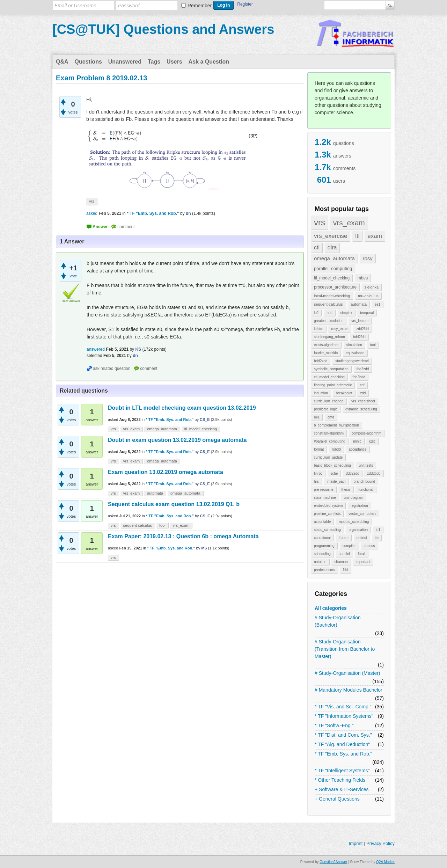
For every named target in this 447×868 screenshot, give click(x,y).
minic (357, 441)
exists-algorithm (326, 345)
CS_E (205, 420)
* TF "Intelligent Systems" (342, 771)
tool (373, 345)
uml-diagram (354, 498)
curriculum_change (329, 401)
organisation (358, 530)
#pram (344, 538)
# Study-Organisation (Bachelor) (338, 621)
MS (204, 548)
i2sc (372, 441)
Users (174, 62)
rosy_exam (340, 329)
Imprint (356, 843)
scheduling (322, 554)
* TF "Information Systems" (344, 716)
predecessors (324, 570)
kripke (319, 329)
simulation (354, 345)
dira (332, 247)
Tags (154, 62)
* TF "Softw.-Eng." (334, 725)
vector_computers (362, 514)
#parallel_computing (330, 441)
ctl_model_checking (329, 377)
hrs (316, 482)
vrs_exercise (331, 236)
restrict (362, 538)
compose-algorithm (367, 433)
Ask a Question (209, 62)
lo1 (378, 530)
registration (359, 506)
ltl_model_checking (332, 278)
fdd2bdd (359, 377)
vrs (320, 222)
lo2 (316, 313)
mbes (363, 278)
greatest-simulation (329, 321)
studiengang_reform (329, 337)
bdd (329, 313)
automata (359, 304)
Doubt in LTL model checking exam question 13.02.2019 (182, 408)
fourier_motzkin (326, 353)
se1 (378, 304)
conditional (322, 538)
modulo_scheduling (354, 522)
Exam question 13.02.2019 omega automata (166, 472)
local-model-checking (332, 296)
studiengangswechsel (352, 361)
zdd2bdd (374, 473)
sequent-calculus (328, 304)
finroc (318, 473)
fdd (345, 570)
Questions (88, 62)
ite (377, 538)
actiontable (322, 522)
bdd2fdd (359, 337)
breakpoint (344, 393)
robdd (336, 449)
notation (320, 562)
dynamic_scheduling (361, 409)
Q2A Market (385, 862)
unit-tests (366, 465)
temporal (367, 313)
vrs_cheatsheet (363, 401)
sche (334, 473)
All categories (331, 608)
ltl (357, 236)
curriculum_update (328, 457)
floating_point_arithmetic (333, 385)
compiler (349, 546)
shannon (341, 562)
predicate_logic (326, 409)
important (363, 562)
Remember (200, 6)
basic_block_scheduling (332, 465)
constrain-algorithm (329, 433)
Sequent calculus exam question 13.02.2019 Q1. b (174, 504)
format (319, 449)
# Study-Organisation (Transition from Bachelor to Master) (345, 649)
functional (366, 490)
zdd (363, 393)
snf (362, 385)
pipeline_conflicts (327, 514)
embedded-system (328, 506)
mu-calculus (368, 296)
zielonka (372, 287)
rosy (368, 258)
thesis (346, 490)
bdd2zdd (321, 361)
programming (324, 546)
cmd (331, 417)
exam (375, 236)
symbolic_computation (331, 369)
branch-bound (364, 482)
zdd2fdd (362, 329)
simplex (346, 313)
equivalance (355, 353)
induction (321, 393)
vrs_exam (349, 223)
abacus (369, 546)
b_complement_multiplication (336, 425)
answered (96, 349)
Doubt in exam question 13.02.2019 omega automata (177, 440)
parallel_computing (333, 268)
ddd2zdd (352, 473)
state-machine (325, 498)
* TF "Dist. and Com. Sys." (343, 735)
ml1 (317, 417)
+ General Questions (337, 799)
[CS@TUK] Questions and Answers (163, 29)
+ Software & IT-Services (342, 789)
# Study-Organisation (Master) (347, 673)
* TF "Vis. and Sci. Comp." (343, 707)
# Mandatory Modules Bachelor (349, 690)
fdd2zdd (363, 369)
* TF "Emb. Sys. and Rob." (343, 754)
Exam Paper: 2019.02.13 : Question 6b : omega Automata (183, 536)
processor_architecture (335, 287)
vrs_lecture (360, 321)
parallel (344, 554)
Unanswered (125, 62)
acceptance (357, 449)
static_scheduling (327, 530)
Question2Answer (333, 862)
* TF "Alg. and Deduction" (342, 744)
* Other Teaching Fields (340, 780)
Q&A (62, 62)
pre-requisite (324, 490)
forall (362, 554)
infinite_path (336, 482)
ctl (317, 247)
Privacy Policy (380, 843)
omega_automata (334, 258)
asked (92, 213)
